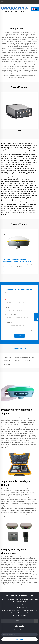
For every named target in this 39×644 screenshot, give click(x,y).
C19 (19, 131)
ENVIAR (19, 336)
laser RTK (27, 361)
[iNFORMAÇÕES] (37, 319)
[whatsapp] (37, 315)
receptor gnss (8, 357)
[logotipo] (15, 8)
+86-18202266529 (21, 602)
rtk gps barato (17, 361)
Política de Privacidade (19, 616)
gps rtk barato (8, 364)
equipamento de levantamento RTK (24, 357)
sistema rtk (7, 361)
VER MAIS (6, 271)
